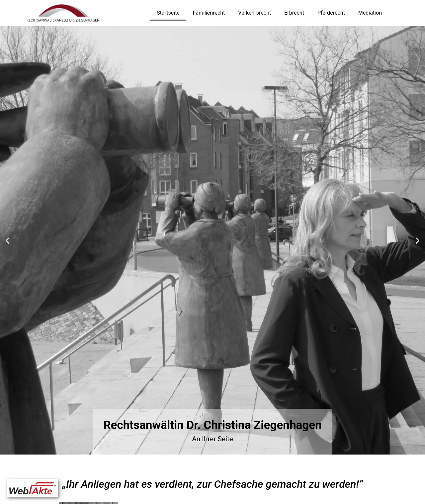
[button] (7, 240)
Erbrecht (294, 13)
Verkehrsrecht (255, 13)
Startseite (168, 13)
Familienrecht (209, 13)
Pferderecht (331, 13)
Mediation (370, 13)
